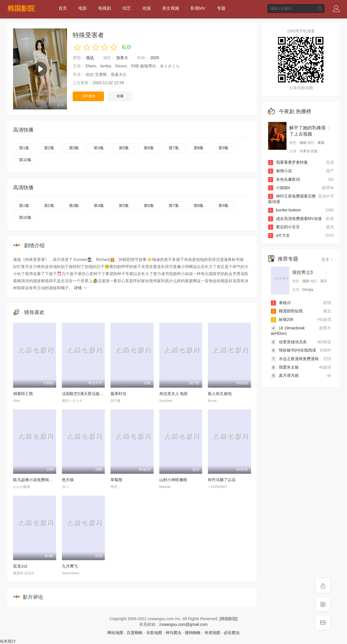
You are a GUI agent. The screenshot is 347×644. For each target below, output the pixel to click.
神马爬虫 (173, 633)
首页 (63, 8)
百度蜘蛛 (135, 633)
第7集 (174, 148)
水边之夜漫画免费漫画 (295, 359)
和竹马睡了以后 (222, 480)
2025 (155, 58)
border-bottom (285, 210)
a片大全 (279, 235)
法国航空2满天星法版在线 (85, 394)
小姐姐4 (279, 188)
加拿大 (122, 58)
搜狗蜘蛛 (193, 633)
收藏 (120, 96)
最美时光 (118, 394)
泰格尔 (281, 303)
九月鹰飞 (70, 566)
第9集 (223, 148)
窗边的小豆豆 (284, 227)
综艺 (127, 8)
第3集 (74, 148)
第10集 (25, 160)
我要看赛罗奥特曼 (288, 162)
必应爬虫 (232, 633)
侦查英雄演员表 (289, 342)
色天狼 (68, 480)
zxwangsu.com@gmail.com (184, 624)
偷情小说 (280, 171)
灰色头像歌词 (284, 179)
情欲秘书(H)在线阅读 (293, 350)
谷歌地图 (154, 633)
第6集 (149, 148)
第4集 (99, 148)
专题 (221, 8)
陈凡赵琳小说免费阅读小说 (37, 480)
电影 (83, 8)
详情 (81, 288)
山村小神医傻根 (173, 480)
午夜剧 (287, 111)
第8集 (199, 148)
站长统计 (8, 641)
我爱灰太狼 (285, 367)
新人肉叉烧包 (220, 394)
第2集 (49, 148)
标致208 (282, 319)
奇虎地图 (212, 633)
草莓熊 (116, 480)
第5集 (124, 148)
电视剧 (105, 8)
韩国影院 (21, 8)
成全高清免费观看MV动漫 (295, 219)
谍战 (90, 58)
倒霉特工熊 (23, 394)
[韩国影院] (229, 619)
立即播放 (88, 96)
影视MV (198, 8)
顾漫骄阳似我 (287, 311)
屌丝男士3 (303, 272)
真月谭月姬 (285, 375)
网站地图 (115, 633)
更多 (328, 259)
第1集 (24, 148)
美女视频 (171, 8)
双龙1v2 (20, 566)
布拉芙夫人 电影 (174, 394)
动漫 (147, 8)
